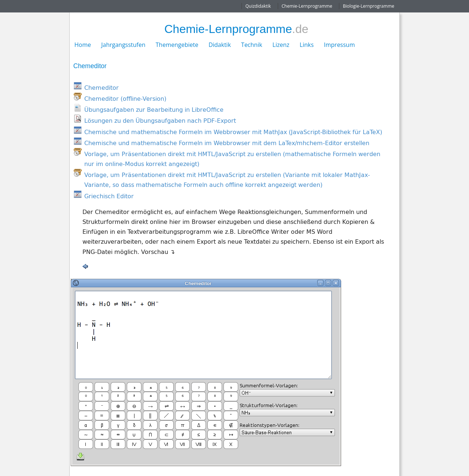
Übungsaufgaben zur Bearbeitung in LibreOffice (154, 110)
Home (83, 45)
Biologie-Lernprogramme (369, 6)
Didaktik (220, 45)
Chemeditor (101, 88)
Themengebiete (177, 45)
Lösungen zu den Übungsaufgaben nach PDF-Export (160, 121)
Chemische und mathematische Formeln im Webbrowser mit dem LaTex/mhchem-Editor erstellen (227, 143)
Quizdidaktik (258, 6)
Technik (252, 45)
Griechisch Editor (109, 196)
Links (307, 45)
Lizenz (281, 45)
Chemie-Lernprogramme (307, 6)
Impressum (339, 45)
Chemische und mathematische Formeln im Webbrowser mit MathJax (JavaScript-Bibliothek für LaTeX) (233, 132)
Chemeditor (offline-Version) (125, 99)
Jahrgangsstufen (123, 45)
